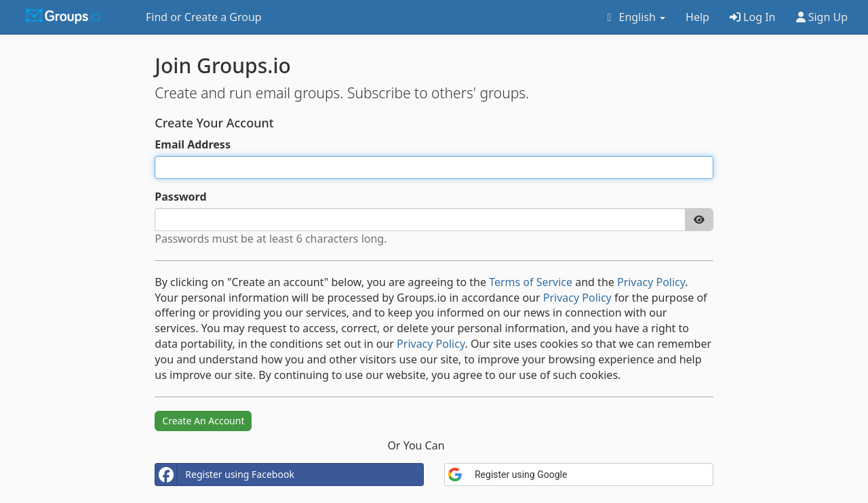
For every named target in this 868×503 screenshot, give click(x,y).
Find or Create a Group (204, 17)
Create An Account (203, 421)
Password (180, 197)
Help (697, 17)
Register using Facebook (225, 475)
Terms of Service (531, 282)
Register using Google (507, 475)
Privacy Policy (651, 282)
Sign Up (822, 17)
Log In (753, 17)
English (634, 17)
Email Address (193, 144)
